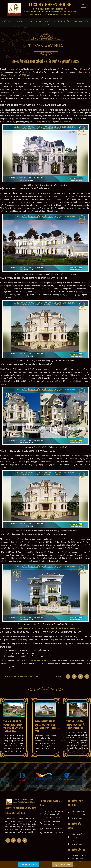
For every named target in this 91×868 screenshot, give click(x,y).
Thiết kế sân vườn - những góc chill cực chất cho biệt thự (76, 724)
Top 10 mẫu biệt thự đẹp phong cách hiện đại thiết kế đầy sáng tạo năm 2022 (13, 726)
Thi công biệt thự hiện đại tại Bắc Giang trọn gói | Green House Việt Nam (45, 726)
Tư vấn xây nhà (45, 46)
